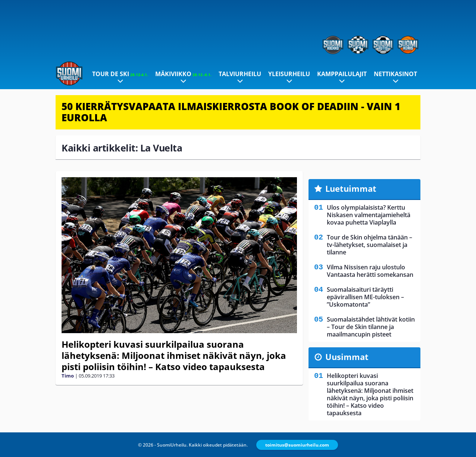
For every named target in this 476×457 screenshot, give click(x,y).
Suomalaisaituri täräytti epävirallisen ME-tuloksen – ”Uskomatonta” (365, 297)
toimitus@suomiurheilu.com (297, 445)
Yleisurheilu (289, 74)
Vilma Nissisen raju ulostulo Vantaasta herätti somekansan (370, 271)
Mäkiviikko (183, 74)
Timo (68, 376)
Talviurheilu (240, 74)
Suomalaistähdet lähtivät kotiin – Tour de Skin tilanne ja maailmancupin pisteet (371, 327)
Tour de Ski (120, 74)
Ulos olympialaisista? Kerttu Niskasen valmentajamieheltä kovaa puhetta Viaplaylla (369, 215)
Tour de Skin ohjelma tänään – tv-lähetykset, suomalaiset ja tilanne (369, 245)
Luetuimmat (351, 188)
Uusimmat (347, 357)
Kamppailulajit (342, 74)
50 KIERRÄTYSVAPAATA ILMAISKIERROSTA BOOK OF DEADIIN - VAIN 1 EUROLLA (231, 112)
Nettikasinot (395, 74)
